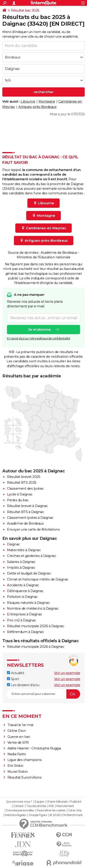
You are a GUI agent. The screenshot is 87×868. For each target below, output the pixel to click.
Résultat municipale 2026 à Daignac (35, 626)
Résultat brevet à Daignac (27, 506)
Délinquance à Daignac (25, 591)
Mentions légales (15, 815)
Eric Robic (15, 766)
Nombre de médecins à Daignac (33, 608)
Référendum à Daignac (25, 632)
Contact (18, 806)
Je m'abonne (39, 329)
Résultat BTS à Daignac (25, 512)
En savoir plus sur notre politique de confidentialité (39, 338)
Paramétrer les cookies (51, 810)
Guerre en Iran (19, 737)
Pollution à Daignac (22, 597)
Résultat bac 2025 (25, 10)
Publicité (76, 802)
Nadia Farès (17, 754)
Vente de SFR (18, 743)
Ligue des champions (25, 760)
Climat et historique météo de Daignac (38, 579)
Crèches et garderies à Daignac (31, 556)
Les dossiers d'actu (23, 685)
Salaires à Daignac (21, 562)
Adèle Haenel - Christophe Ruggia (34, 748)
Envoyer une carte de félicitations (33, 529)
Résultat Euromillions (25, 777)
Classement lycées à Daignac (30, 518)
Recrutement (65, 806)
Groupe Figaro (38, 815)
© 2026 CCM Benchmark (66, 815)
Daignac (13, 544)
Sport (13, 679)
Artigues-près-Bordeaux (37, 107)
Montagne (47, 101)
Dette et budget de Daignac (29, 573)
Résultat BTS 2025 (22, 483)
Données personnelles (20, 810)
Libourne (28, 101)
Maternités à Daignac (24, 550)
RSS (51, 806)
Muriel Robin (18, 772)
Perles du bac (18, 500)
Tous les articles (36, 806)
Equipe (39, 802)
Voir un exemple (67, 673)
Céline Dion (17, 731)
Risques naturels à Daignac (28, 603)
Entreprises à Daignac (24, 614)
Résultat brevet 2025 (24, 477)
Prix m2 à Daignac (21, 620)
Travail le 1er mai (20, 725)
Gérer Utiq (75, 810)
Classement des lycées (25, 489)
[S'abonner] (43, 694)
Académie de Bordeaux (25, 523)
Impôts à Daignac (21, 568)
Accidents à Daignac (23, 585)
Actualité (16, 673)
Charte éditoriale (57, 802)
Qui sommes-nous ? (19, 802)
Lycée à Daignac (20, 494)
